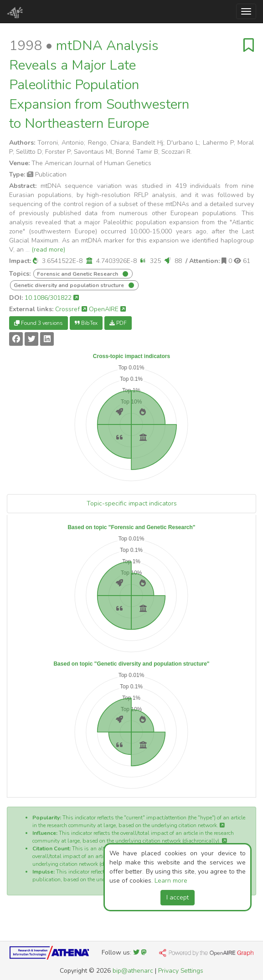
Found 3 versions (39, 323)
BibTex (86, 323)
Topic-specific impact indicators (132, 503)
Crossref (71, 309)
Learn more (171, 881)
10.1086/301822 (52, 298)
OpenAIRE (107, 309)
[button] (36, 261)
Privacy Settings (181, 971)
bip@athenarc (133, 971)
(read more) (48, 250)
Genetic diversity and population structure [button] (70, 285)
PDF (118, 323)
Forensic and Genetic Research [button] (78, 274)
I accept (178, 897)
